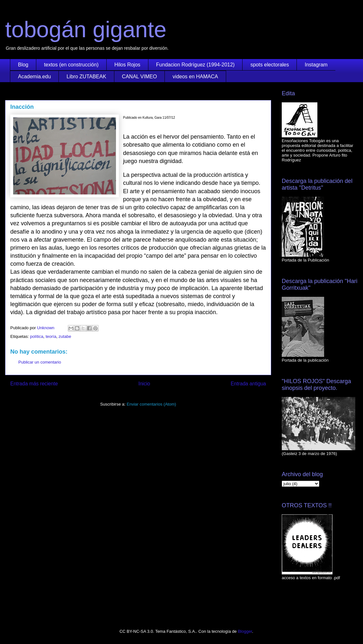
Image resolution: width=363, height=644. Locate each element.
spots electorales (270, 65)
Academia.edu (34, 77)
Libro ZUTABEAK (86, 77)
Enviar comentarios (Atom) (151, 404)
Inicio (144, 384)
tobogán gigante (86, 30)
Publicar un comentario (40, 362)
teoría (51, 336)
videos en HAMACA (195, 77)
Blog (23, 65)
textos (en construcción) (71, 65)
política (36, 336)
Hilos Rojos (127, 65)
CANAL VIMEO (140, 77)
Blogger (245, 631)
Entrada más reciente (34, 384)
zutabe (65, 336)
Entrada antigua (248, 384)
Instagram (316, 65)
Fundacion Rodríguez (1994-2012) (195, 65)
